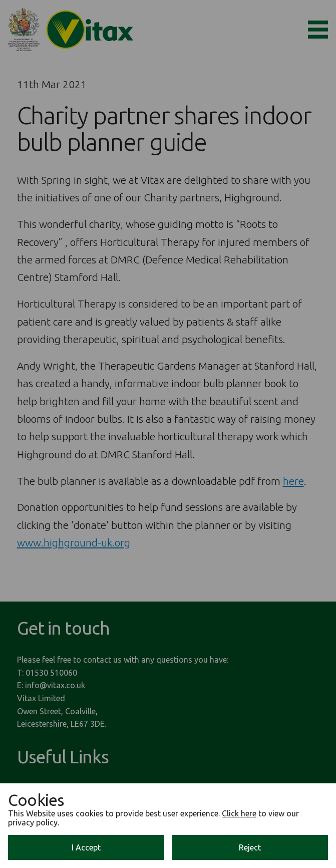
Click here (239, 813)
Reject (250, 847)
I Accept (86, 847)
